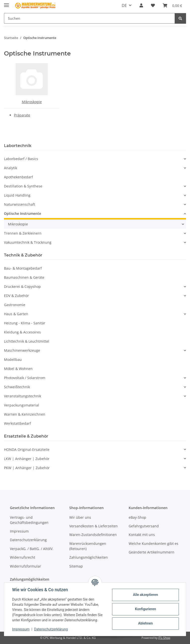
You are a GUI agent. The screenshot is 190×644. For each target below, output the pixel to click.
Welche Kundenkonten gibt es (154, 543)
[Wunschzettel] (153, 5)
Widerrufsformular (25, 566)
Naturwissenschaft (20, 204)
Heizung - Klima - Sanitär (25, 323)
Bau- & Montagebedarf (23, 268)
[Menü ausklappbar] (6, 3)
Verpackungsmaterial (22, 405)
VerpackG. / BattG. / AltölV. (32, 549)
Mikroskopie (32, 102)
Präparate (22, 115)
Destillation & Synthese (23, 186)
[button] (141, 5)
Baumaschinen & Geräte (24, 277)
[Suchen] (89, 18)
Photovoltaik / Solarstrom (25, 378)
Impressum (21, 629)
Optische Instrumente (23, 213)
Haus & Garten (16, 314)
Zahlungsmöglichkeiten (89, 557)
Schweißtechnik (17, 387)
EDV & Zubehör (16, 296)
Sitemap (76, 566)
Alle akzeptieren (145, 595)
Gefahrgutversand (144, 526)
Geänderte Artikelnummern (152, 552)
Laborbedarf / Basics (21, 159)
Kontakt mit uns (142, 535)
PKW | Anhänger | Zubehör (27, 468)
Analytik (11, 168)
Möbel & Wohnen (18, 369)
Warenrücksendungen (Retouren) (88, 546)
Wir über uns (80, 517)
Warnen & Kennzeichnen (25, 414)
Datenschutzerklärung (51, 629)
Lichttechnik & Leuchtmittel (27, 341)
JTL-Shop (164, 638)
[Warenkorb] (172, 5)
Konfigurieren (145, 609)
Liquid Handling (17, 195)
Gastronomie (15, 305)
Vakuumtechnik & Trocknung (28, 242)
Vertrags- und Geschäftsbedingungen (29, 520)
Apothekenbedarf (18, 177)
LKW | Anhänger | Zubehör (27, 459)
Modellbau (13, 359)
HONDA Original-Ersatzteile (27, 450)
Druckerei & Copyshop (22, 286)
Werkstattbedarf (17, 423)
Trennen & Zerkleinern (23, 233)
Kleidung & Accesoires (22, 332)
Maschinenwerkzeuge (22, 350)
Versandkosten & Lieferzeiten (94, 526)
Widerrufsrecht (23, 557)
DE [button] (124, 5)
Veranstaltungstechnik (23, 396)
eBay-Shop (137, 517)
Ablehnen (145, 623)
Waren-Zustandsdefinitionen (93, 535)
